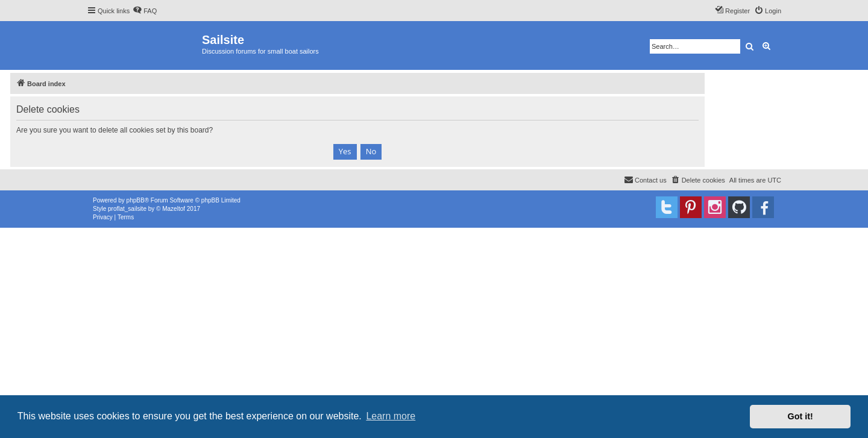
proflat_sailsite (127, 209)
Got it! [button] (800, 416)
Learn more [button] (391, 416)
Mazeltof (174, 209)
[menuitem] (145, 11)
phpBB (136, 200)
